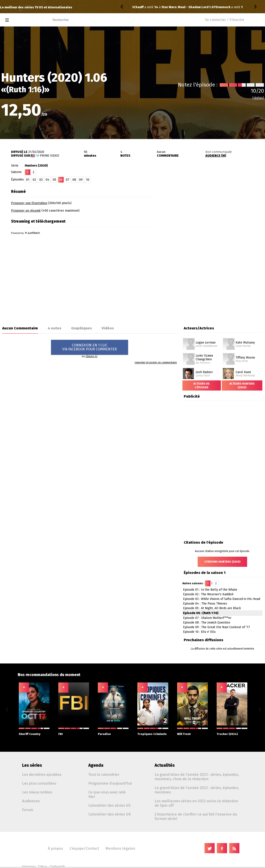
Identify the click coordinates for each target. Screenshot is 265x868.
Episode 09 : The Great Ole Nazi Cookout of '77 (217, 627)
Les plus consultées (39, 783)
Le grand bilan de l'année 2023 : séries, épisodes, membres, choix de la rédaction (197, 777)
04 (48, 180)
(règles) (258, 98)
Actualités (165, 765)
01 (28, 180)
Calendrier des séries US (109, 805)
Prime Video (50, 156)
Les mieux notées (37, 792)
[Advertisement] (202, 250)
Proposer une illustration (29, 203)
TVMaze (43, 866)
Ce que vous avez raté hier (107, 794)
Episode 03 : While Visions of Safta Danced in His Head (222, 599)
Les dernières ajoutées (42, 774)
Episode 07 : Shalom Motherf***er (207, 618)
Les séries (32, 765)
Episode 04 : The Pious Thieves (205, 604)
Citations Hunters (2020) (222, 562)
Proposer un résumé (26, 211)
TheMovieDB (57, 866)
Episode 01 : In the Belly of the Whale (210, 590)
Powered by (25, 233)
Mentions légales (120, 848)
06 (61, 180)
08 (74, 180)
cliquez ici (91, 356)
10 (88, 180)
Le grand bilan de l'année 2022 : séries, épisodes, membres (197, 790)
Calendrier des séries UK (110, 814)
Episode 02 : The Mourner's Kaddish (208, 594)
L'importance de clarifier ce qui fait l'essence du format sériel (196, 816)
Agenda (96, 765)
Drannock (141, 7)
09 (81, 180)
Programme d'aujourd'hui (110, 783)
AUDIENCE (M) (216, 156)
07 (68, 180)
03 (41, 180)
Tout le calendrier (104, 774)
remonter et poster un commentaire (156, 363)
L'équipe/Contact (84, 848)
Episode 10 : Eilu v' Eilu (199, 632)
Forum (28, 810)
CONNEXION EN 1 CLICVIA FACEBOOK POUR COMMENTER (90, 347)
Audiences (31, 801)
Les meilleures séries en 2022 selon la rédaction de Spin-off (196, 803)
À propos (55, 848)
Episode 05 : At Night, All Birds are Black (212, 608)
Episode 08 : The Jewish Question (207, 623)
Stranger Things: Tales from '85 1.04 (194, 7)
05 (54, 180)
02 (34, 180)
